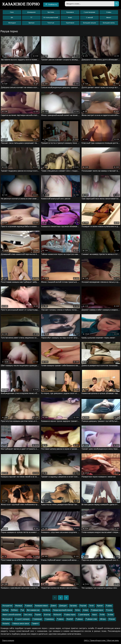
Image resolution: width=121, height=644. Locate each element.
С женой (89, 18)
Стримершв (37, 619)
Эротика (51, 12)
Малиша (19, 606)
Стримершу (49, 619)
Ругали (109, 610)
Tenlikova (46, 610)
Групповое (70, 23)
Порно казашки (8, 641)
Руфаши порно (97, 610)
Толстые (51, 23)
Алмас (85, 610)
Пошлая (83, 606)
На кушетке (7, 606)
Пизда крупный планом (63, 610)
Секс (12, 12)
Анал (70, 18)
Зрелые (31, 23)
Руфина (60, 619)
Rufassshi (57, 615)
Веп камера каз (33, 610)
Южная (112, 619)
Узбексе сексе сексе (21, 624)
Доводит (63, 606)
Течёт (92, 606)
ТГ (31, 18)
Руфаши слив (91, 619)
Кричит (100, 606)
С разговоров (84, 615)
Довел (53, 606)
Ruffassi (14, 610)
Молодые (12, 23)
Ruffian (5, 610)
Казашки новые (41, 606)
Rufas (78, 610)
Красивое (70, 12)
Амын (94, 615)
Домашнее (31, 12)
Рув (22, 610)
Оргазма (73, 606)
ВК (12, 18)
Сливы (109, 12)
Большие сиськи (89, 23)
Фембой (70, 619)
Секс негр (28, 615)
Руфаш (109, 606)
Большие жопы (109, 23)
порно (21, 4)
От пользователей (51, 18)
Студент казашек (22, 619)
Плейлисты (51, 4)
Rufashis (6, 624)
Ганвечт (35, 624)
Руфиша (79, 619)
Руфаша (28, 606)
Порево (38, 615)
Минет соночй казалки (12, 615)
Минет (109, 18)
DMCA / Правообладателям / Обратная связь (101, 641)
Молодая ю (7, 619)
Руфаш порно (70, 615)
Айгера (103, 619)
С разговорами (89, 12)
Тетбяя (110, 615)
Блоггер (47, 615)
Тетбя (102, 615)
